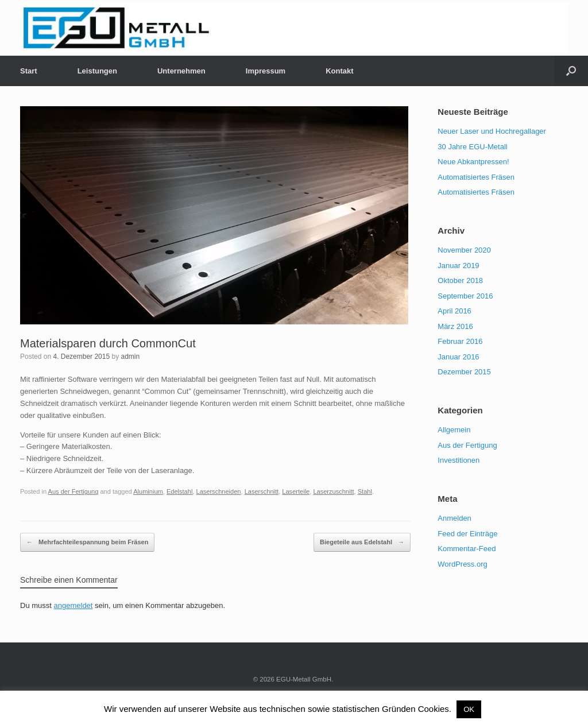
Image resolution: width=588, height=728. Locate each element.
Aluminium (148, 491)
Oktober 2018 (460, 280)
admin (130, 357)
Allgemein (454, 430)
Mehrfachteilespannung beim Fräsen (87, 543)
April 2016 (454, 311)
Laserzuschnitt (333, 491)
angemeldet (73, 605)
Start (29, 71)
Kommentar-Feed (467, 549)
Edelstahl (179, 491)
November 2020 (464, 250)
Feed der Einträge (467, 534)
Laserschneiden (218, 491)
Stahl (365, 491)
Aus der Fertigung (73, 491)
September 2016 (465, 296)
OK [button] (469, 709)
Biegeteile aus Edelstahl (362, 543)
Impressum (266, 71)
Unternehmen (181, 71)
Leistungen (97, 71)
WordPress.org (462, 564)
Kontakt (339, 71)
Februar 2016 (460, 341)
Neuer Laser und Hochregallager (492, 131)
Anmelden (454, 518)
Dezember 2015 (464, 372)
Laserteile (296, 491)
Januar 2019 (458, 266)
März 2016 (455, 326)
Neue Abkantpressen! (473, 162)
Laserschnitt (262, 491)
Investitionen (459, 460)
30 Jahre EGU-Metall (472, 147)
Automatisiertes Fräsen (476, 177)
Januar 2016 (458, 357)
